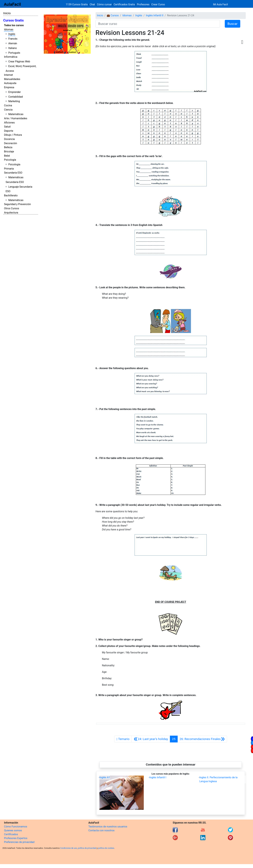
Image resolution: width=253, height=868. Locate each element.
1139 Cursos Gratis (77, 4)
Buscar (233, 24)
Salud (7, 127)
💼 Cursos (113, 15)
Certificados (11, 834)
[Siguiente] (202, 739)
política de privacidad (87, 848)
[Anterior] (151, 739)
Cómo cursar (104, 4)
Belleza (8, 147)
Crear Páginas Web (19, 61)
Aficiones (9, 123)
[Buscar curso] (158, 24)
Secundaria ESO (13, 173)
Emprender (15, 92)
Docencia (9, 139)
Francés (13, 39)
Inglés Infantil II (155, 15)
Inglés (12, 34)
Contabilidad (15, 97)
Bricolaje (9, 152)
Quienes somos (13, 830)
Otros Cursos (12, 208)
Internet (8, 75)
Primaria (9, 169)
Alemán (13, 43)
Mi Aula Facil (220, 4)
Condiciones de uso (69, 848)
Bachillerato (11, 195)
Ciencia (8, 110)
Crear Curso (158, 4)
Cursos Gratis (13, 20)
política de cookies (106, 848)
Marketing (14, 101)
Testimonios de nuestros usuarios (108, 827)
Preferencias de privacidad (19, 842)
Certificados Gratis (124, 4)
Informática (11, 57)
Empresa (9, 87)
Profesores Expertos (16, 838)
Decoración (11, 143)
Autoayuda (10, 83)
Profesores (143, 4)
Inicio (7, 13)
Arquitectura (11, 213)
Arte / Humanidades (16, 118)
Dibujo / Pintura (13, 135)
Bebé (7, 156)
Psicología (10, 160)
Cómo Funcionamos (16, 827)
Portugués (14, 53)
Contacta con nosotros (101, 830)
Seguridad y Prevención (17, 204)
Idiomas (9, 29)
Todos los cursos (14, 25)
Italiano (13, 48)
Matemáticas (16, 114)
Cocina (8, 105)
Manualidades (12, 79)
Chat (92, 4)
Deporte (9, 131)
